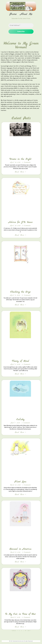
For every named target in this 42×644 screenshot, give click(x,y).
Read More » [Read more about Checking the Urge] (20, 305)
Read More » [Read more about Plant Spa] (20, 494)
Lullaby (20, 419)
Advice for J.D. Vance (20, 222)
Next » (29, 631)
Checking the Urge (20, 292)
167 (26, 631)
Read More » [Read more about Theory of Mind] (20, 374)
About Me (26, 14)
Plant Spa (20, 482)
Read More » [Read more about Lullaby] (20, 432)
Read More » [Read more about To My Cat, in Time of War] (20, 627)
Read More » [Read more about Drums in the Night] (20, 172)
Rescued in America (20, 549)
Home (13, 14)
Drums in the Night (20, 159)
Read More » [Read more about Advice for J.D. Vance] (20, 235)
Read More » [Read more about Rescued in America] (20, 562)
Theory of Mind (20, 361)
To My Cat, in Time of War (20, 614)
